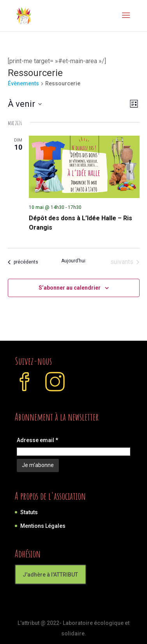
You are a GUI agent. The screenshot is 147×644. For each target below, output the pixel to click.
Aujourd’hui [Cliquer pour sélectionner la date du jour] (73, 261)
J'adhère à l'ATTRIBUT (50, 575)
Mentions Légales (43, 526)
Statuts (29, 512)
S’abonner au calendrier (70, 288)
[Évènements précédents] (23, 262)
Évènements (23, 83)
